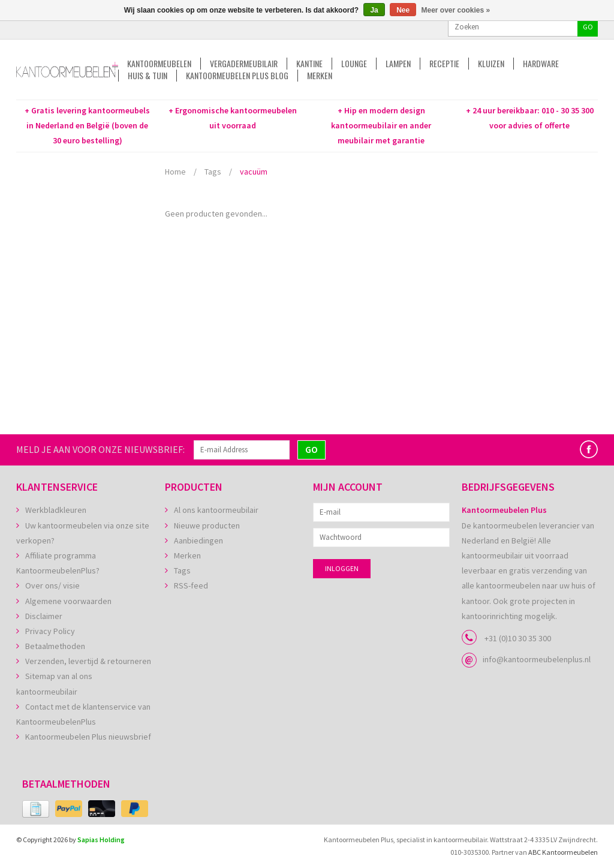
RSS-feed (191, 585)
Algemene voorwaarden (68, 601)
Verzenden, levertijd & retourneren (88, 661)
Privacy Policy (50, 631)
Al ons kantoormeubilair (216, 510)
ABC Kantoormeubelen (563, 852)
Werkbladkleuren (56, 510)
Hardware (541, 64)
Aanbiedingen (198, 540)
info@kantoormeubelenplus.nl (537, 659)
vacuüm (254, 172)
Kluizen (491, 64)
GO (588, 27)
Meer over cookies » (456, 10)
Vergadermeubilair (244, 64)
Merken (320, 76)
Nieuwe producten (207, 525)
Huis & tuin (148, 76)
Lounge (354, 64)
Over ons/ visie (52, 585)
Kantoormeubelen (159, 64)
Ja (374, 10)
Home (175, 172)
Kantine (309, 64)
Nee (403, 10)
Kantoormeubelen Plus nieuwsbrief (88, 737)
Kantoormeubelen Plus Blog (237, 76)
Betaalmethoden (55, 646)
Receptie (444, 64)
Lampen (398, 64)
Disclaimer (44, 616)
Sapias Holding (101, 840)
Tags (213, 172)
